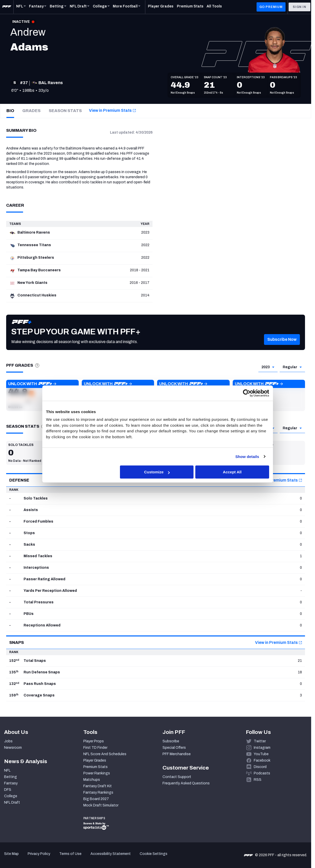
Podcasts (262, 773)
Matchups (92, 780)
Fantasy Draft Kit (98, 786)
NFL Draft (12, 802)
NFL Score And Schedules (105, 754)
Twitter (260, 741)
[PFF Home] (7, 7)
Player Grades (95, 760)
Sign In (299, 7)
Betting (11, 777)
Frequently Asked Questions (186, 783)
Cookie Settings (154, 854)
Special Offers (174, 748)
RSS (258, 780)
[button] (282, 343)
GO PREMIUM (271, 7)
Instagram (262, 748)
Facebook (262, 760)
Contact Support (177, 777)
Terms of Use (70, 854)
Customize (157, 472)
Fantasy (11, 783)
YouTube (261, 754)
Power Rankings (97, 773)
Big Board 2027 (96, 799)
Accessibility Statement (111, 854)
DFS (8, 790)
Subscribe (171, 741)
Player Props (94, 741)
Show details (247, 457)
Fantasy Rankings (98, 792)
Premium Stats (95, 767)
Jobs (8, 741)
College (11, 796)
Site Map (11, 854)
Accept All (232, 472)
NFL (7, 770)
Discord (260, 767)
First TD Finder (95, 748)
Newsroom (13, 748)
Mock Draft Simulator (101, 805)
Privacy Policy (39, 854)
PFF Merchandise (177, 754)
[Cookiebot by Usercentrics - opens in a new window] (247, 393)
